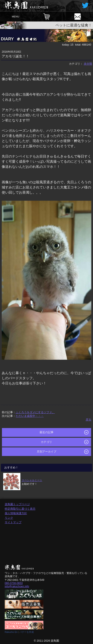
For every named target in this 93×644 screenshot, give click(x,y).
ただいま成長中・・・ (30, 416)
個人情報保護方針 (16, 513)
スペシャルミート (32, 480)
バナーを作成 (27, 632)
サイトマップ (13, 522)
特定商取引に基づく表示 (20, 509)
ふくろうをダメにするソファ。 (35, 412)
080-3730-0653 (14, 583)
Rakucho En (11, 632)
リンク (9, 518)
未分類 (88, 64)
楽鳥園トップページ (17, 504)
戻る (88, 420)
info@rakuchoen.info (17, 586)
